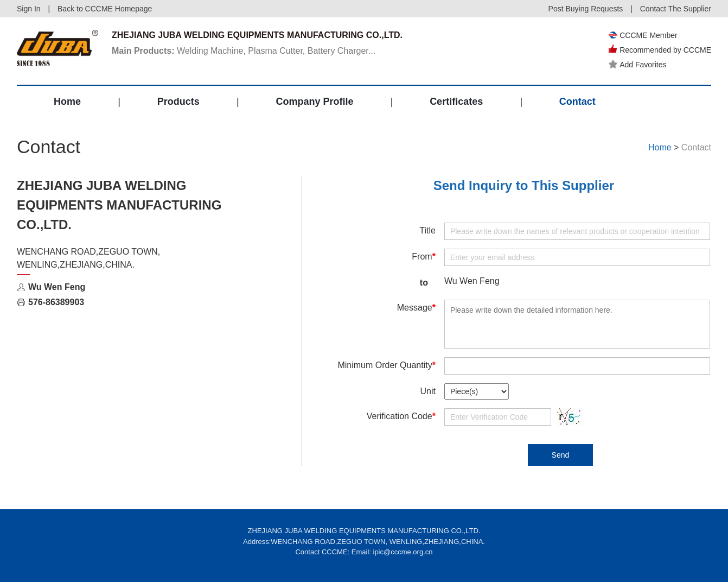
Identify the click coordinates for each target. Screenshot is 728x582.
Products (178, 102)
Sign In (29, 9)
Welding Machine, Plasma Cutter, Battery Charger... (244, 51)
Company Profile (314, 102)
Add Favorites (637, 65)
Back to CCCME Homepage (105, 9)
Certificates (456, 102)
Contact (577, 102)
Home (67, 102)
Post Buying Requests (586, 9)
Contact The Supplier (676, 9)
